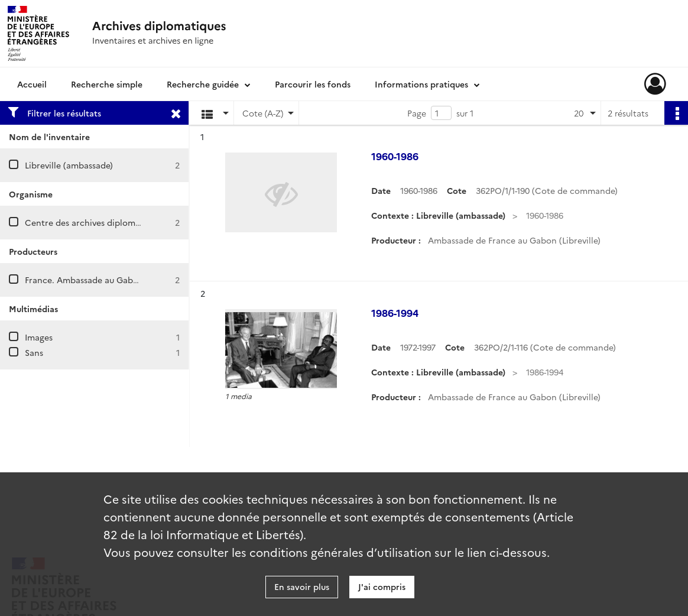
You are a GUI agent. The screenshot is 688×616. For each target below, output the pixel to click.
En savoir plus (302, 586)
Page (417, 113)
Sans (34, 352)
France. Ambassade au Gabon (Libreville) (106, 280)
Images (39, 337)
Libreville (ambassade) (69, 165)
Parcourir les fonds (313, 84)
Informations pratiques (421, 84)
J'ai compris (382, 586)
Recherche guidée (203, 84)
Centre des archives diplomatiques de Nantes (116, 222)
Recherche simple (107, 84)
